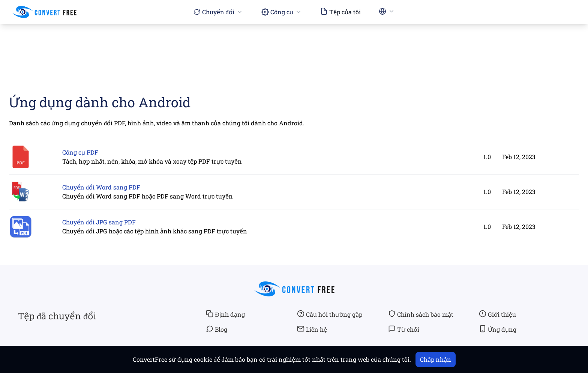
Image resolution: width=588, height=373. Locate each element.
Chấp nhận (436, 359)
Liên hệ (312, 329)
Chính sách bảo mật (421, 314)
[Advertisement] (294, 45)
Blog (217, 329)
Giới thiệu (497, 314)
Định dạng (225, 314)
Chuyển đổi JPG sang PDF (99, 222)
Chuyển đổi (218, 12)
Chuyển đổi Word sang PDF (101, 187)
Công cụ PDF (80, 152)
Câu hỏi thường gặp (330, 314)
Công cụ (282, 12)
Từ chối (404, 329)
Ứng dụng (498, 329)
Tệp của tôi (340, 12)
